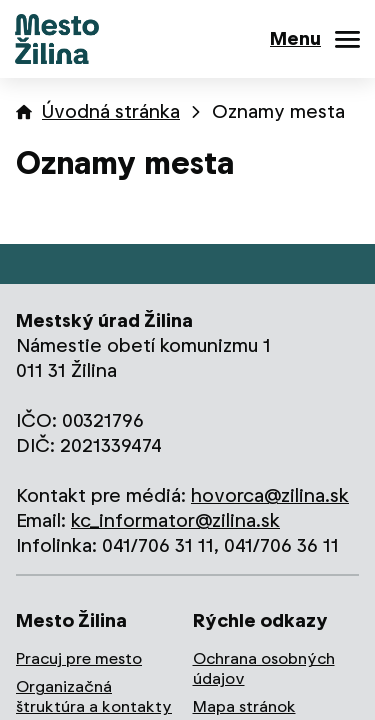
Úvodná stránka (111, 111)
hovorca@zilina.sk (270, 495)
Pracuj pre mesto (79, 658)
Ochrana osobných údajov (264, 668)
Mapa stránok (244, 706)
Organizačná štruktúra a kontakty (94, 696)
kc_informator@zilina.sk (175, 520)
